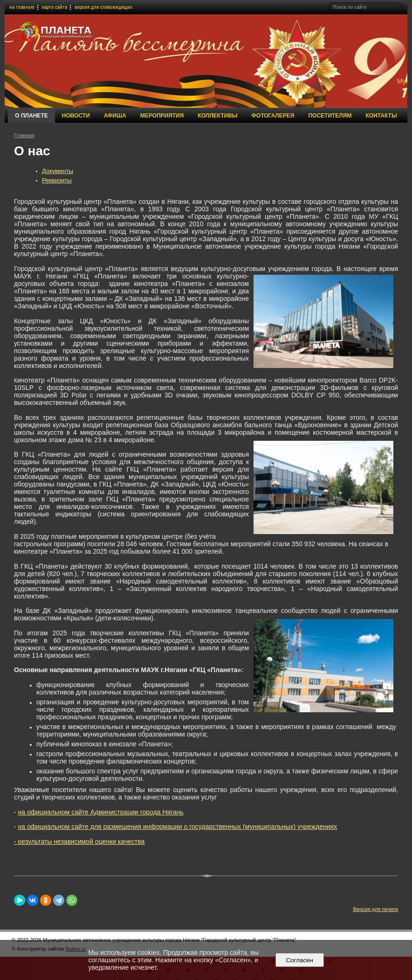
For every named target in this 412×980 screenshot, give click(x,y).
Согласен (299, 960)
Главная (24, 135)
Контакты (381, 116)
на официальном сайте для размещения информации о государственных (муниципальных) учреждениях (178, 827)
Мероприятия (162, 116)
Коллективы (217, 116)
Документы (58, 171)
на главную (22, 7)
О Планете (31, 116)
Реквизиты (57, 180)
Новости (76, 116)
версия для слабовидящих (103, 7)
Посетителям (330, 116)
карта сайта (55, 7)
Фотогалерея (273, 116)
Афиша (115, 116)
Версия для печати (375, 909)
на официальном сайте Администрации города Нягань (101, 812)
